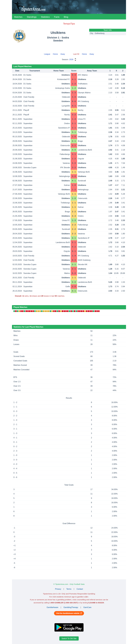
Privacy (58, 589)
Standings (32, 17)
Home (55, 54)
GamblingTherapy (71, 607)
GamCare (87, 607)
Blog (66, 17)
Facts (57, 17)
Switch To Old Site (69, 639)
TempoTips (69, 24)
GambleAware (52, 607)
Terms (69, 589)
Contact (80, 589)
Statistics (45, 17)
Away (63, 54)
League (47, 54)
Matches (18, 17)
